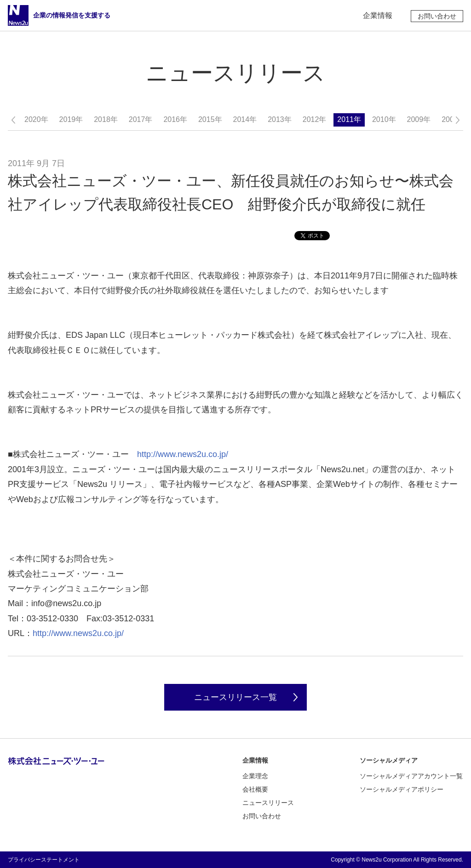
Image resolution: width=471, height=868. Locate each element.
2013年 (280, 119)
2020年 (36, 119)
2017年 (141, 119)
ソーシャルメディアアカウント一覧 (411, 776)
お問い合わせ (437, 16)
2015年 (210, 119)
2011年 (349, 119)
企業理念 (255, 776)
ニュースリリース (268, 803)
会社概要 (255, 789)
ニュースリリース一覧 (235, 697)
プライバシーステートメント (44, 860)
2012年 (315, 119)
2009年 (419, 119)
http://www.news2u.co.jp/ (183, 454)
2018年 (106, 119)
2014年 (245, 119)
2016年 (175, 119)
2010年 (384, 119)
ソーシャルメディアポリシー (402, 789)
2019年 (71, 119)
